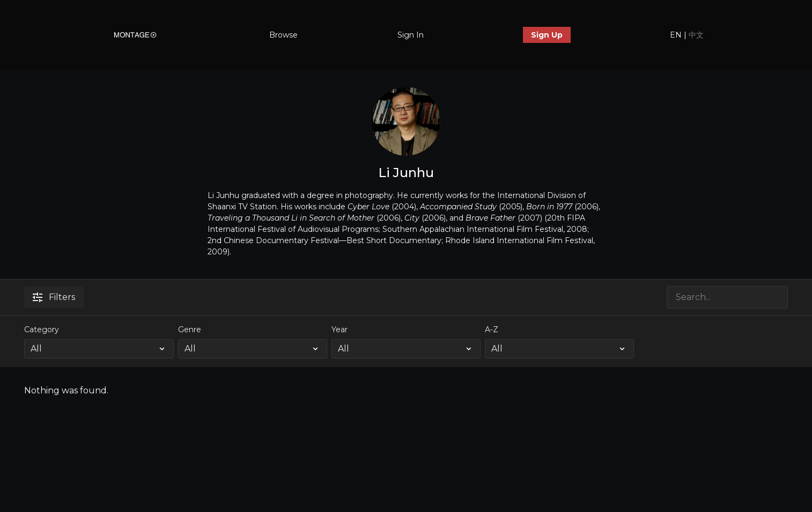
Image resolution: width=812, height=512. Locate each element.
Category (42, 330)
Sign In (411, 35)
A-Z (492, 330)
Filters (54, 297)
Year (339, 330)
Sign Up (547, 35)
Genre (190, 330)
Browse (283, 35)
